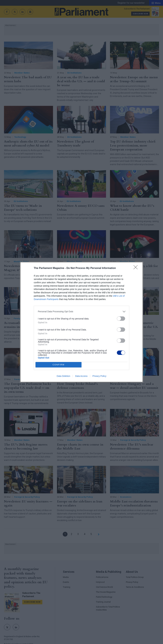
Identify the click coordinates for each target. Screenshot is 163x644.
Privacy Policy (99, 376)
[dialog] (81, 322)
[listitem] (81, 312)
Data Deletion (63, 376)
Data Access (81, 376)
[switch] (121, 319)
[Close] (137, 268)
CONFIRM (58, 365)
